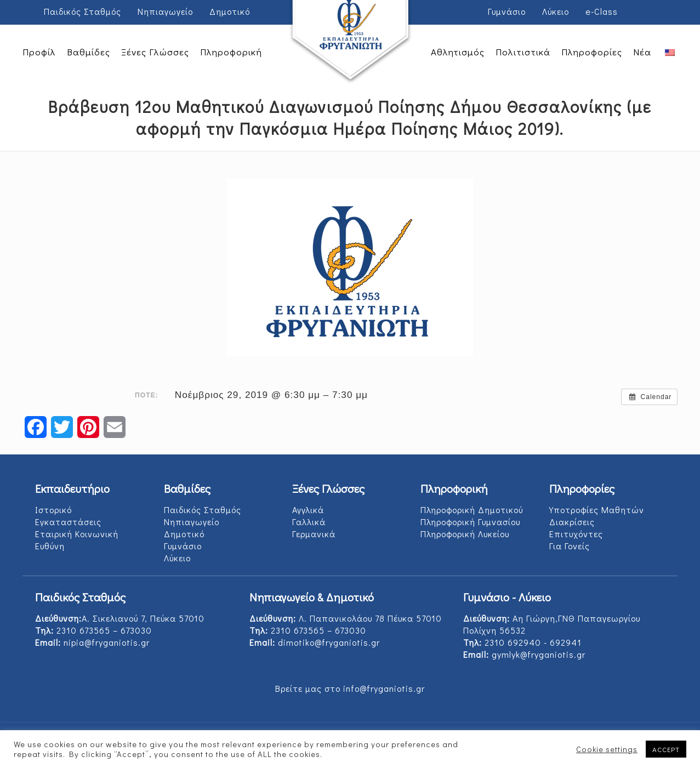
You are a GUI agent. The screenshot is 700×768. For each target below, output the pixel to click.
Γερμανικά (314, 534)
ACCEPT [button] (666, 749)
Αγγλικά (308, 510)
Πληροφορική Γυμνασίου (470, 522)
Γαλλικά (309, 522)
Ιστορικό (53, 510)
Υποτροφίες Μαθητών (597, 510)
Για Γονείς (570, 546)
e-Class (602, 11)
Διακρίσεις (572, 522)
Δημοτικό (230, 11)
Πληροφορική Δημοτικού (472, 510)
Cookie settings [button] (607, 749)
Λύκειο (556, 11)
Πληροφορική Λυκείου (465, 534)
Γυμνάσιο (507, 11)
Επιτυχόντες (576, 534)
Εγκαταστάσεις (68, 522)
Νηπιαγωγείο (165, 11)
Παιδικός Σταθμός (82, 11)
